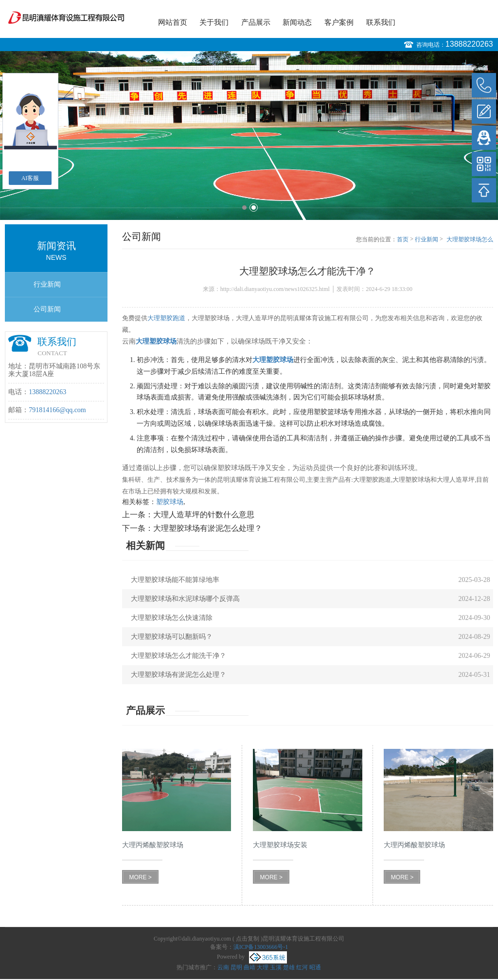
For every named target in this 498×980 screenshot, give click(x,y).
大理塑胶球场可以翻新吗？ (172, 637)
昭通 (315, 967)
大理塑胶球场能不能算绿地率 (175, 580)
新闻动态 (297, 22)
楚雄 (289, 967)
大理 (263, 967)
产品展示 (256, 22)
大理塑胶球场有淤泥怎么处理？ (208, 528)
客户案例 (339, 22)
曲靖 (249, 967)
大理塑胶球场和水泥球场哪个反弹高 (185, 599)
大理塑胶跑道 (166, 318)
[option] (249, 136)
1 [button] (244, 208)
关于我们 (214, 22)
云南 (223, 967)
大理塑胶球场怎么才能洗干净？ (470, 240)
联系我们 (381, 22)
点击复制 (248, 939)
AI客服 (30, 178)
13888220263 (469, 44)
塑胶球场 (170, 502)
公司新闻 (47, 309)
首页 (403, 239)
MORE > (140, 877)
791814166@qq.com (57, 410)
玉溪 (276, 967)
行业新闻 (47, 284)
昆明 (236, 967)
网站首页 (173, 22)
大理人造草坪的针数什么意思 (204, 515)
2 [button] (254, 208)
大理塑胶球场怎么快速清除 (172, 618)
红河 (302, 967)
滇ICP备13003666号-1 (261, 947)
